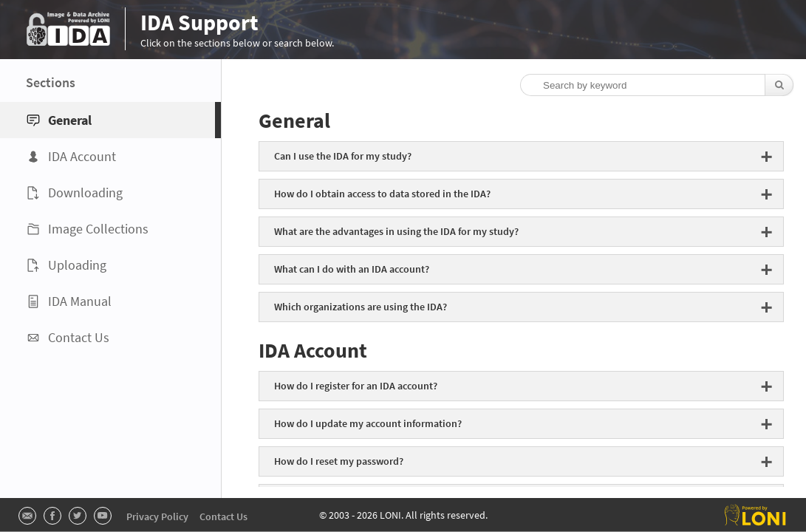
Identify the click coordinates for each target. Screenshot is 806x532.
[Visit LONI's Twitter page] (78, 516)
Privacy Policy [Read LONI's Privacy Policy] (157, 516)
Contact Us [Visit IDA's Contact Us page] (223, 516)
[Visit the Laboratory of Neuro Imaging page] (755, 515)
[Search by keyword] (650, 85)
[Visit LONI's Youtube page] (103, 516)
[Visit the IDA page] (68, 29)
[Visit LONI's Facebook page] (52, 516)
